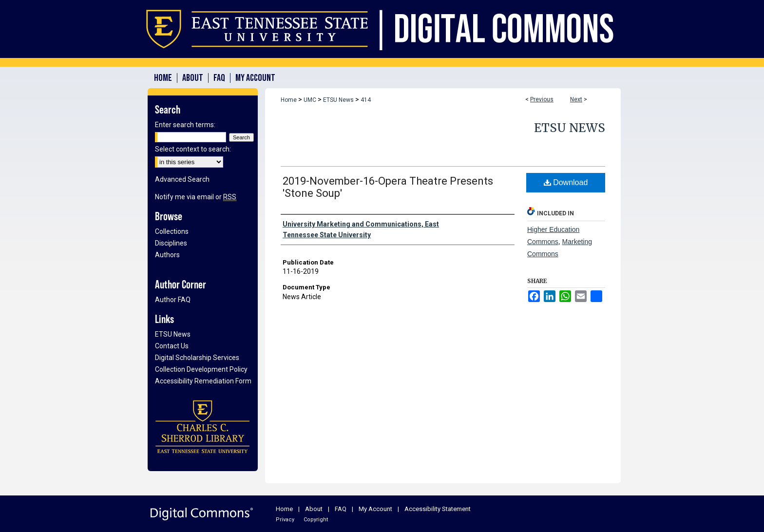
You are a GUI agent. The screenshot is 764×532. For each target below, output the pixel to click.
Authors (167, 255)
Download (566, 182)
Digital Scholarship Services (197, 358)
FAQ (341, 509)
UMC (310, 100)
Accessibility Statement (438, 509)
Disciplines (171, 243)
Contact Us (172, 346)
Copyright (316, 520)
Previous (542, 99)
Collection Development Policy (201, 369)
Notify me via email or (196, 197)
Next (576, 99)
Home (289, 100)
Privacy (285, 520)
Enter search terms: (185, 125)
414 (366, 100)
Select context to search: (193, 149)
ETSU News (338, 100)
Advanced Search (182, 179)
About (314, 509)
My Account (375, 509)
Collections (172, 231)
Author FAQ (173, 300)
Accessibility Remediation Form (203, 381)
